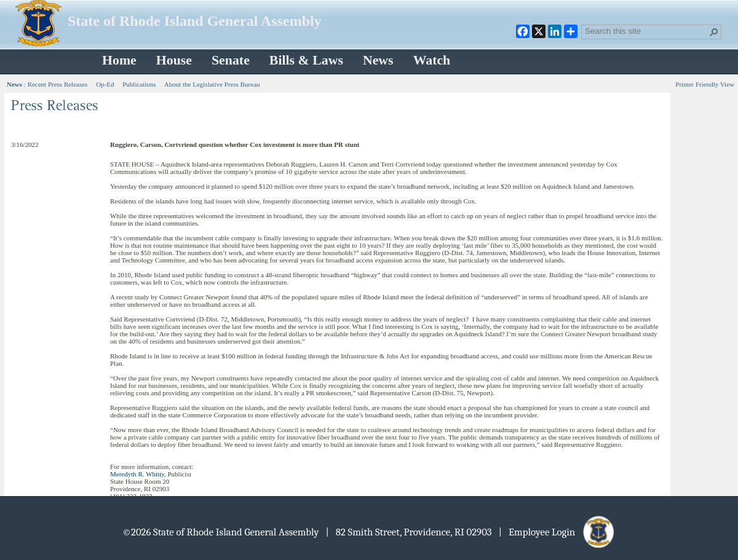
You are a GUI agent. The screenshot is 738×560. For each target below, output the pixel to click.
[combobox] (646, 31)
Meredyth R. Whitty (137, 474)
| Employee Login (557, 532)
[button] (714, 32)
